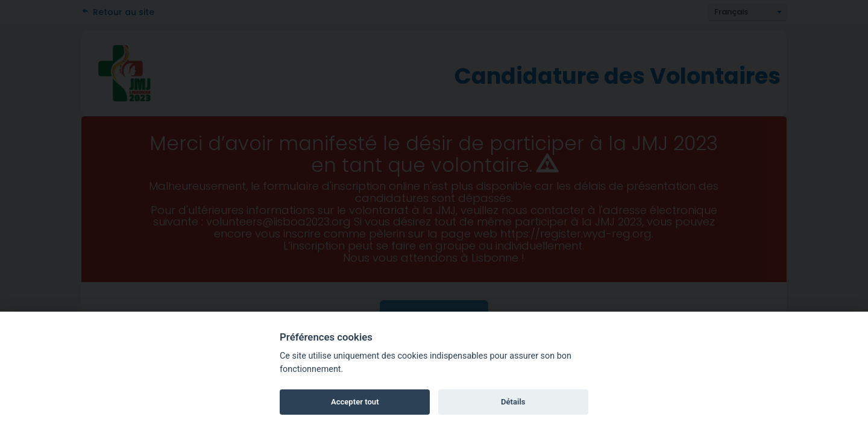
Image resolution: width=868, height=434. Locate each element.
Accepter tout (355, 402)
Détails (513, 402)
